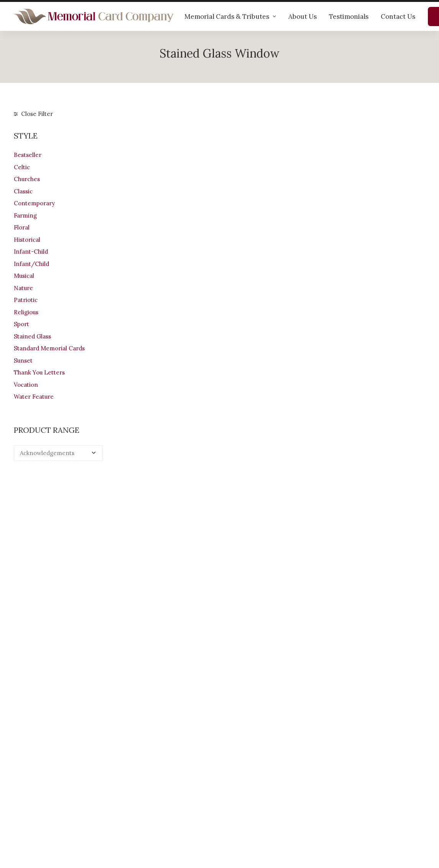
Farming (25, 215)
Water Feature (34, 397)
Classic (23, 191)
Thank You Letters (39, 372)
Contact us (135, 809)
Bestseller (28, 155)
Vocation (26, 385)
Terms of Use (245, 800)
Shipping (239, 779)
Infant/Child (31, 264)
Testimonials (349, 17)
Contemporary (34, 203)
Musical (24, 276)
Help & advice (139, 779)
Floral (22, 227)
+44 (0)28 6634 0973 (47, 796)
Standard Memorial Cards (49, 348)
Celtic (22, 167)
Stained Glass (32, 336)
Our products (138, 769)
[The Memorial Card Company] (94, 17)
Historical (27, 240)
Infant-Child (31, 252)
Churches (27, 179)
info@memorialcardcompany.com (60, 816)
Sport (21, 324)
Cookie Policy (245, 819)
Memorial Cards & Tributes (230, 17)
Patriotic (26, 300)
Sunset (23, 361)
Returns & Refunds (252, 789)
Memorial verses (143, 800)
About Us (303, 17)
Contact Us (398, 17)
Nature (23, 288)
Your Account (245, 769)
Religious (26, 312)
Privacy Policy (246, 809)
